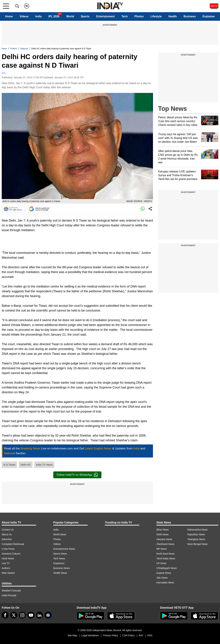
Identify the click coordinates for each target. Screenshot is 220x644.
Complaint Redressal (13, 544)
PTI (4, 73)
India (38, 16)
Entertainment (106, 16)
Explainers (59, 563)
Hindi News (8, 558)
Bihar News (163, 530)
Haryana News (164, 539)
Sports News (60, 554)
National (24, 49)
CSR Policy (128, 635)
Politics (14, 49)
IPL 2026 (54, 16)
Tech (125, 16)
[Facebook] (5, 615)
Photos (139, 16)
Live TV (6, 563)
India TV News (44, 465)
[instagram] (22, 615)
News (4, 49)
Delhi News (163, 534)
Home (9, 16)
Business (190, 16)
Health (173, 16)
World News (60, 534)
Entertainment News (64, 549)
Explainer (209, 16)
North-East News (166, 554)
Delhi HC (26, 465)
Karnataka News (165, 583)
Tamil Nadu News (166, 558)
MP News (162, 549)
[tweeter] (14, 615)
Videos (24, 16)
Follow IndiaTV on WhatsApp (77, 475)
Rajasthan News (196, 534)
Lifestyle (156, 16)
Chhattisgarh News (167, 568)
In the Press (8, 549)
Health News (60, 573)
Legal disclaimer (90, 635)
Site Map (72, 635)
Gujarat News (164, 573)
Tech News (59, 558)
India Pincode (9, 595)
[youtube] (31, 615)
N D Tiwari (9, 465)
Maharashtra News (197, 530)
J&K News (162, 578)
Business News (62, 568)
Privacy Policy (111, 635)
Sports (85, 16)
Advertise (7, 539)
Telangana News (196, 539)
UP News (161, 563)
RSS (150, 635)
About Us (7, 534)
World (70, 16)
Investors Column (11, 554)
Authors (6, 568)
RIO (141, 635)
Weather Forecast (11, 591)
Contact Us (8, 530)
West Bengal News (197, 544)
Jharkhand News (165, 544)
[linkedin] (40, 615)
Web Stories (8, 573)
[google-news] (48, 615)
